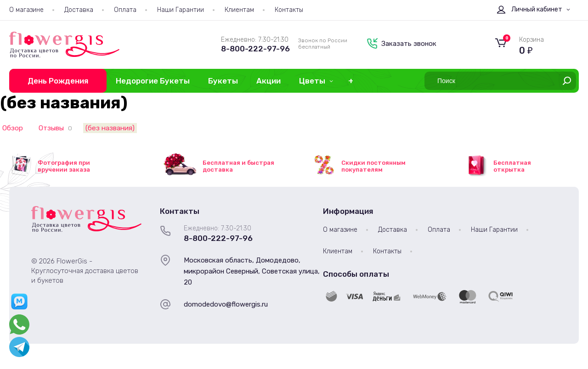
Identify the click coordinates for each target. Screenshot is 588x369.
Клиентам (239, 10)
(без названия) (110, 128)
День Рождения (58, 81)
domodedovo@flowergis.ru (226, 304)
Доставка (79, 10)
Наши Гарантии (181, 10)
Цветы (312, 81)
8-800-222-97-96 (255, 49)
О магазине (26, 10)
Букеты (223, 81)
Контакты (289, 10)
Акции (269, 81)
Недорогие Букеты (153, 81)
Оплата (125, 10)
